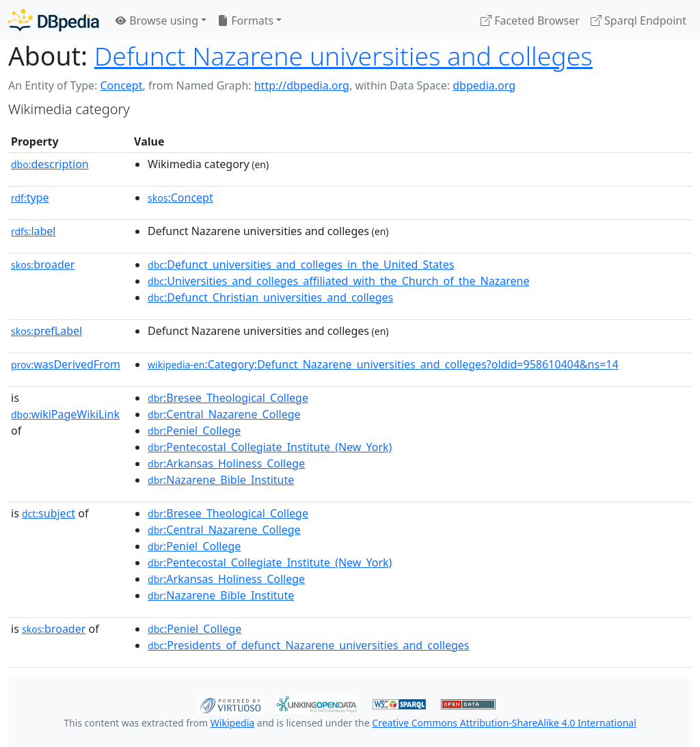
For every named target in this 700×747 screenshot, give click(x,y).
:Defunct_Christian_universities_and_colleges (270, 297)
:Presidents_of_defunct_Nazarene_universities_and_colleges (308, 645)
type (30, 198)
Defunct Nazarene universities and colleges (344, 56)
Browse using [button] (157, 21)
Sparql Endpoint (638, 21)
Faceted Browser (530, 21)
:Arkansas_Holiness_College (226, 463)
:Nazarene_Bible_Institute (221, 480)
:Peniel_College (194, 431)
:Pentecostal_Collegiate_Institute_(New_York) (270, 447)
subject (49, 513)
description (50, 164)
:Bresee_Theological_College (228, 398)
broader (43, 264)
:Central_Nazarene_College (224, 414)
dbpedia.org (484, 85)
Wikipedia (232, 723)
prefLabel (46, 331)
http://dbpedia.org (302, 85)
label (33, 231)
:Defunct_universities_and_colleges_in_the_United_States (301, 264)
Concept (121, 85)
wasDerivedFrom (66, 364)
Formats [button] (245, 21)
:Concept (180, 198)
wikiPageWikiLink (65, 414)
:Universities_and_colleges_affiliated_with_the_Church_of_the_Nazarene (338, 281)
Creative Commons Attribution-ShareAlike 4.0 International (504, 723)
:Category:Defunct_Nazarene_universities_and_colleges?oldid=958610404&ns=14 (383, 364)
